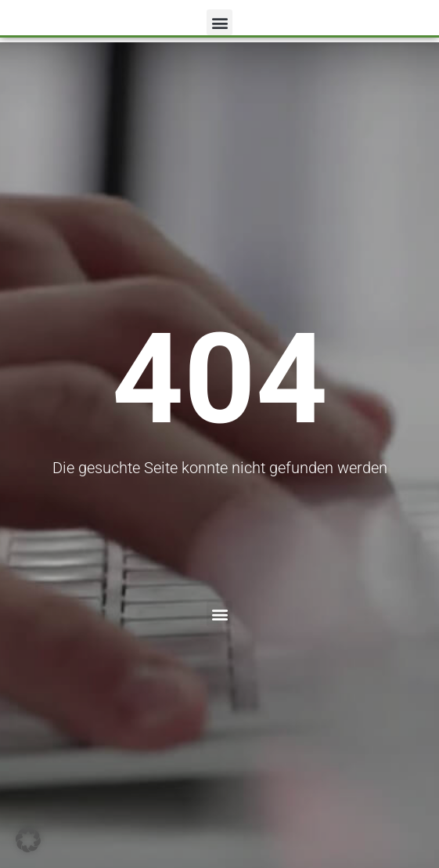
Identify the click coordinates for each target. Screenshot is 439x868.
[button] (219, 22)
